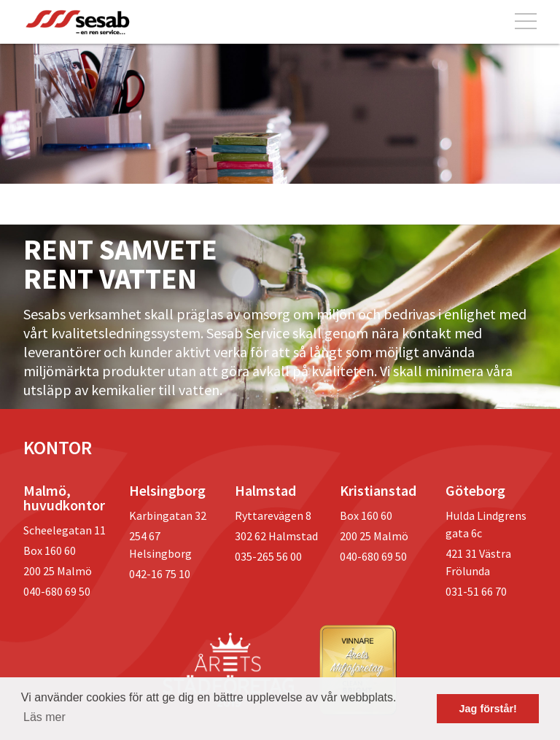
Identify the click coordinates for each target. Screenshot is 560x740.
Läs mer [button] (44, 717)
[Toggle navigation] (526, 22)
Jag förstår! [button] (488, 709)
